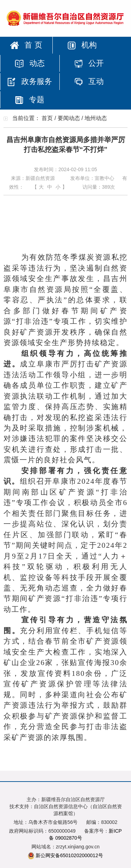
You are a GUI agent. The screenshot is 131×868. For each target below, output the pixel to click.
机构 (82, 45)
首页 (47, 118)
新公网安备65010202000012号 (69, 855)
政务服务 (30, 82)
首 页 (26, 45)
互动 (89, 81)
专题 (30, 100)
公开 (89, 63)
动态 (30, 63)
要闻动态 (69, 118)
